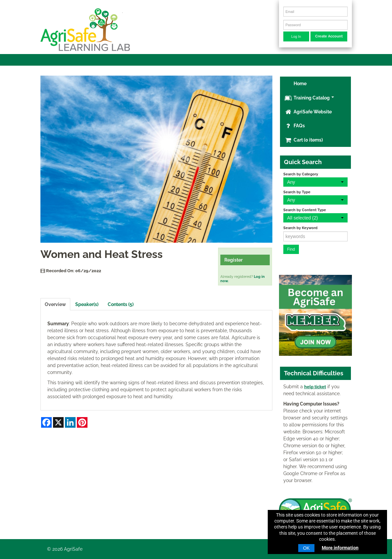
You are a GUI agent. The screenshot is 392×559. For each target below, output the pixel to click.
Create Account (329, 36)
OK (306, 548)
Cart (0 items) (304, 140)
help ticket (315, 387)
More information (340, 548)
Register (233, 260)
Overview (55, 304)
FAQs (295, 126)
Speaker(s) (87, 304)
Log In (296, 36)
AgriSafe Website (308, 112)
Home (300, 84)
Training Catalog (309, 98)
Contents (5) (121, 304)
